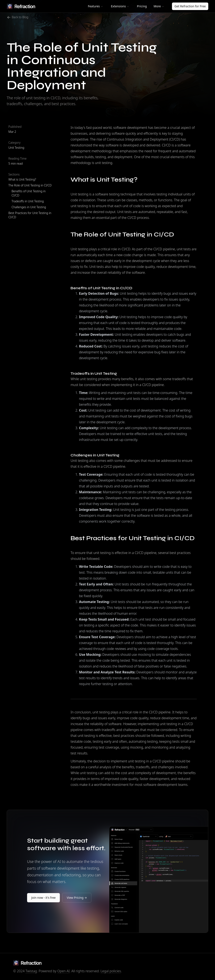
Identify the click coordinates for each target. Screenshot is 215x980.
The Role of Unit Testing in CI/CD (30, 185)
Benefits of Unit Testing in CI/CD (29, 193)
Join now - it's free (43, 898)
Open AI (64, 971)
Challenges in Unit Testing (29, 207)
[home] (21, 6)
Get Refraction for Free (190, 6)
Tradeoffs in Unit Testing (28, 201)
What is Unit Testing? (22, 179)
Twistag (31, 971)
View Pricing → (77, 898)
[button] (95, 6)
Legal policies (111, 971)
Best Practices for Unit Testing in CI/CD (30, 215)
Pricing (142, 6)
